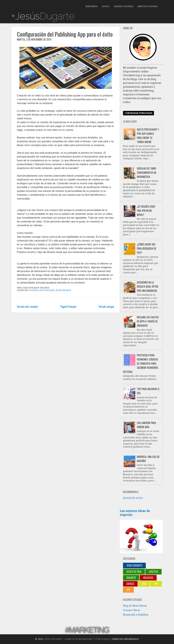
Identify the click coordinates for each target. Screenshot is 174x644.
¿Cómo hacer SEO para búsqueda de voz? (147, 248)
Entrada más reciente (27, 307)
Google (130, 584)
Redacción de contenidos (124, 6)
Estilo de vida (134, 572)
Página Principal (91, 6)
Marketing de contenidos (148, 6)
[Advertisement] (48, 5)
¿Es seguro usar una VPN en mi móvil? (146, 211)
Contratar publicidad (138, 113)
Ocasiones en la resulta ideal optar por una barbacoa (148, 287)
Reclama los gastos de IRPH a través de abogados (148, 321)
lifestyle (153, 572)
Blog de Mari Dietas (135, 606)
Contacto (106, 6)
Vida (144, 584)
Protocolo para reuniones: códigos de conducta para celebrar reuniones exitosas (141, 364)
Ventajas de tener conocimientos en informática (147, 173)
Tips (156, 584)
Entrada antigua (106, 307)
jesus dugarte (47, 290)
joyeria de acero (133, 498)
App (128, 590)
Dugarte (34, 290)
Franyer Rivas (131, 610)
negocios (148, 578)
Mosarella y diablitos (136, 615)
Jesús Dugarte (63, 290)
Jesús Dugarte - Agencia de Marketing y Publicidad (77, 639)
